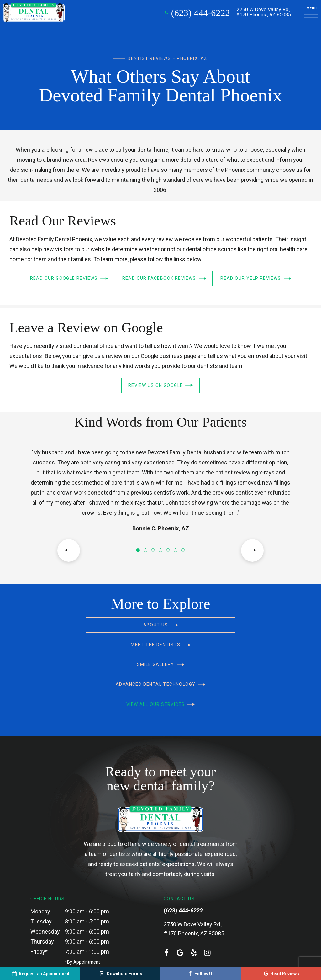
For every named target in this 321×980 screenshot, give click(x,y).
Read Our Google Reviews (69, 279)
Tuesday (41, 879)
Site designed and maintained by (248, 951)
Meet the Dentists (215, 623)
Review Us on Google (160, 384)
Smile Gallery (106, 642)
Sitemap (113, 952)
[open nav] (312, 13)
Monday (40, 869)
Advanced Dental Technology (215, 642)
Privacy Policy (138, 952)
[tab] (138, 548)
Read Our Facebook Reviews (164, 279)
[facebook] (166, 911)
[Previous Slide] (69, 548)
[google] (180, 911)
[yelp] (193, 911)
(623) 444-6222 (197, 13)
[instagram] (207, 911)
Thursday (42, 899)
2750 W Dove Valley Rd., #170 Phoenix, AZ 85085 (194, 887)
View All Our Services (160, 662)
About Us (106, 623)
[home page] (34, 13)
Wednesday (45, 889)
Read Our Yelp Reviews (256, 279)
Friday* (39, 910)
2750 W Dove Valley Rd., (263, 12)
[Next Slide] (252, 548)
